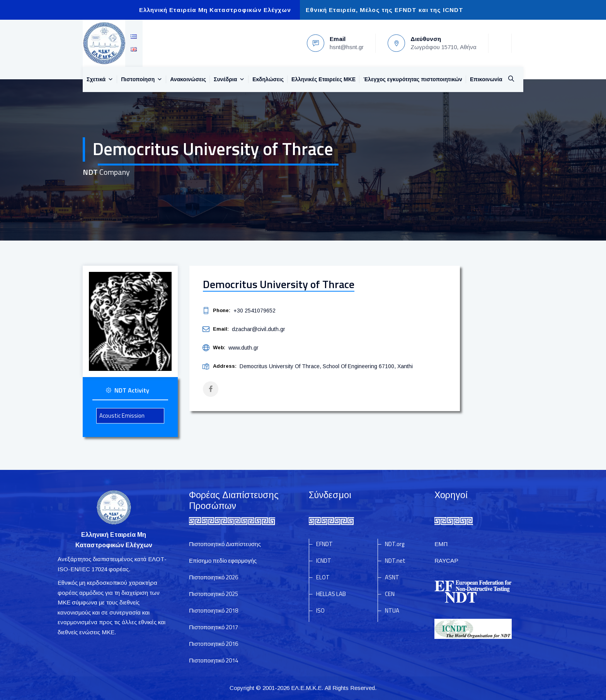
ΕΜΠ (441, 544)
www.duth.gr (243, 348)
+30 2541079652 (254, 311)
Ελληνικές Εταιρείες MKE (323, 79)
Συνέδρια (229, 79)
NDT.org (395, 544)
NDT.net (395, 561)
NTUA (392, 610)
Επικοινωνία (486, 79)
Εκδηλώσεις (268, 79)
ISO (320, 610)
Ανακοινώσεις (188, 79)
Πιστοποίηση (142, 79)
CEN (390, 594)
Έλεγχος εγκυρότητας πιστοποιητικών (413, 79)
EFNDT (324, 544)
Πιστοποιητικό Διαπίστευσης (225, 544)
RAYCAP (446, 561)
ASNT (392, 577)
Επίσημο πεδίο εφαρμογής (223, 561)
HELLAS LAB (331, 594)
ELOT (323, 577)
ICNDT (324, 561)
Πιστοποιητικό (214, 577)
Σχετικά (100, 79)
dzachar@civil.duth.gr (259, 329)
